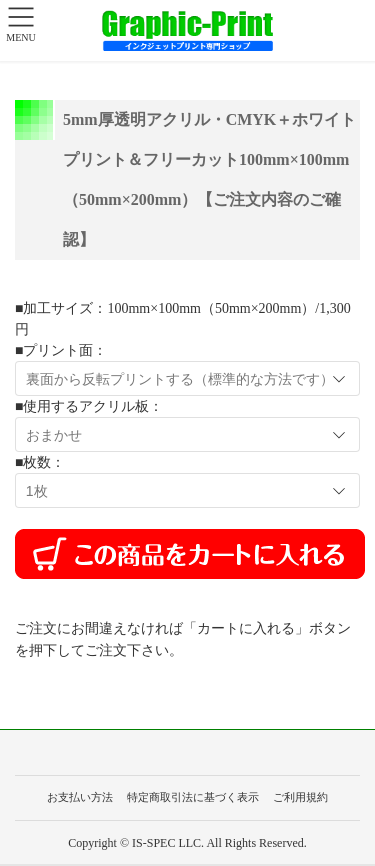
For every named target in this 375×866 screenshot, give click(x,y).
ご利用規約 (300, 797)
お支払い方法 (80, 797)
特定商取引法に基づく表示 (193, 797)
